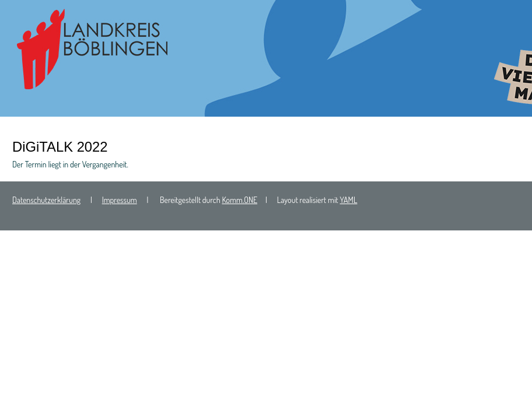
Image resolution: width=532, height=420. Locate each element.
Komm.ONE (239, 200)
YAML (349, 200)
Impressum (120, 200)
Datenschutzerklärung (46, 200)
